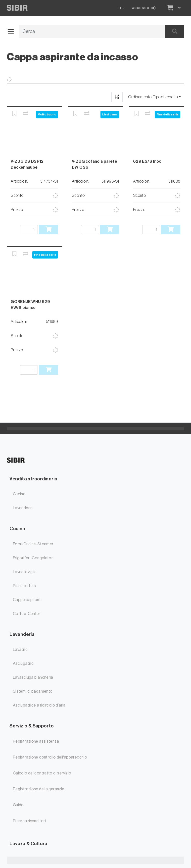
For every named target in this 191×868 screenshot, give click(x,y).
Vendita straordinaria (33, 479)
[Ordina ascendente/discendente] (117, 97)
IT (120, 8)
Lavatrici (21, 650)
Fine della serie (167, 114)
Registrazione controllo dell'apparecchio (50, 757)
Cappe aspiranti (27, 600)
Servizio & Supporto (32, 726)
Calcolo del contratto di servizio (42, 773)
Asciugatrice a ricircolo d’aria (39, 705)
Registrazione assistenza (36, 741)
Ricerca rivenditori (29, 821)
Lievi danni (110, 114)
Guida (18, 805)
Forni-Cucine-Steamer (33, 544)
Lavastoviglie (25, 572)
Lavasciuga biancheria (33, 677)
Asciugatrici (24, 664)
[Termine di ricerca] (86, 32)
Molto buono (47, 114)
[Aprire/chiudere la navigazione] (13, 32)
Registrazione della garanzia (39, 789)
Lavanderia (23, 508)
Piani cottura (25, 586)
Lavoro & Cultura (28, 843)
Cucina (19, 494)
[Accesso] (145, 8)
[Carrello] (170, 8)
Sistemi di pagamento (33, 691)
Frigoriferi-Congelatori (33, 558)
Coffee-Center (27, 614)
